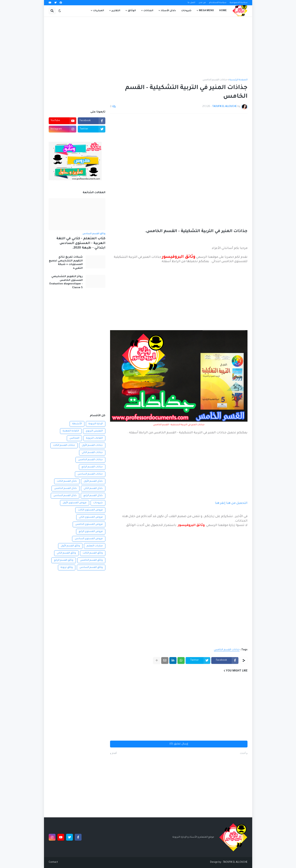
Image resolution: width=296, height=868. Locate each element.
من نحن (202, 3)
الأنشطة (77, 424)
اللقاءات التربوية (94, 438)
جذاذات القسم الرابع (92, 467)
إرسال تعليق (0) (179, 744)
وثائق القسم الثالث (93, 553)
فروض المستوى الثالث (90, 510)
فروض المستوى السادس (89, 539)
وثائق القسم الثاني (66, 553)
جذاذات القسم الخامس (215, 80)
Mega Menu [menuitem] (206, 11)
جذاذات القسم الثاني (92, 453)
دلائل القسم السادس (65, 496)
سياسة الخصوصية (239, 3)
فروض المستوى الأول (75, 503)
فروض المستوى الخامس (89, 524)
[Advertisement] (148, 47)
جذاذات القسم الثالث (64, 445)
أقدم (114, 753)
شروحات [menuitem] (186, 11)
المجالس (74, 438)
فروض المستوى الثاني (91, 517)
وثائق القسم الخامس (91, 560)
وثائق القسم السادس (91, 568)
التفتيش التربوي (94, 431)
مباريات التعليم (95, 546)
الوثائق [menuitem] (132, 11)
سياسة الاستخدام (218, 3)
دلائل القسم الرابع (93, 496)
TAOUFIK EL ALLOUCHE (235, 862)
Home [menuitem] (223, 11)
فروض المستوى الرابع (91, 532)
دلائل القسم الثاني (93, 489)
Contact (53, 862)
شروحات (98, 503)
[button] (60, 11)
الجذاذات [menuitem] (148, 11)
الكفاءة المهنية (71, 431)
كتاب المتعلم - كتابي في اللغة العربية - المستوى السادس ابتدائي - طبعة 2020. (81, 243)
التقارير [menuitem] (116, 11)
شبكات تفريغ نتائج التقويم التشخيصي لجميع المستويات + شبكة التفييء (66, 263)
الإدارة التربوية (96, 424)
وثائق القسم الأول (70, 546)
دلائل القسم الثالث (67, 481)
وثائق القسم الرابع (64, 560)
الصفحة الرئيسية (238, 80)
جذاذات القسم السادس (90, 474)
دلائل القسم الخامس (66, 489)
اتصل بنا (191, 3)
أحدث (243, 753)
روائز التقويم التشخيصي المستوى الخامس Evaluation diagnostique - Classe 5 (66, 282)
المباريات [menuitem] (99, 11)
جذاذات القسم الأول (92, 445)
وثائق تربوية (67, 568)
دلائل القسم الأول (93, 481)
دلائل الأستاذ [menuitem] (168, 11)
